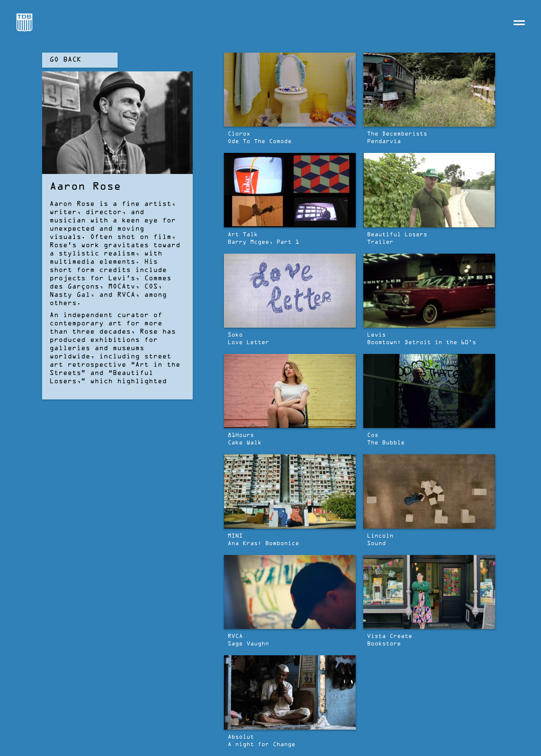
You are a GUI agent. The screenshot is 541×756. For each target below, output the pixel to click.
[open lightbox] (290, 90)
